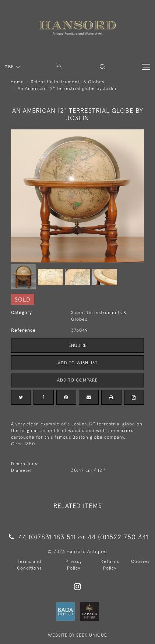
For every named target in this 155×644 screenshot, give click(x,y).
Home (17, 82)
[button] (103, 67)
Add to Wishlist (78, 363)
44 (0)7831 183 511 (42, 537)
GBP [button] (10, 67)
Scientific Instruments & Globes (68, 82)
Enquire (77, 345)
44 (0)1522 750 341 (118, 537)
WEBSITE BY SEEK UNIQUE (77, 635)
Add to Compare (77, 380)
